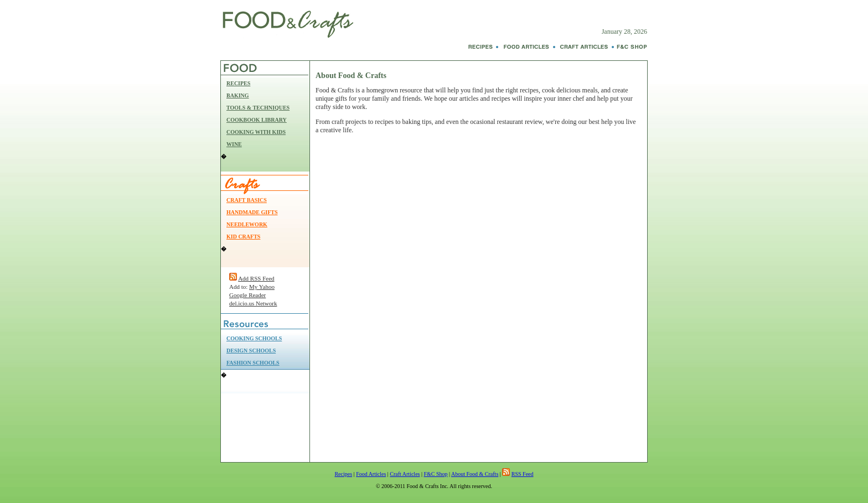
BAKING (238, 95)
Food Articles (371, 474)
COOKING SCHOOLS (254, 338)
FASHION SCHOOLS (253, 363)
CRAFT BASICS (247, 200)
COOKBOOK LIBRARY (257, 120)
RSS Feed (523, 474)
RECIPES (238, 83)
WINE (234, 144)
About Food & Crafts (475, 474)
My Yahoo (262, 287)
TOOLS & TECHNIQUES (258, 108)
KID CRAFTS (243, 237)
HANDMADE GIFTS (252, 212)
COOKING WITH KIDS (256, 132)
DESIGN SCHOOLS (251, 351)
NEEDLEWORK (247, 224)
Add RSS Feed (256, 278)
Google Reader (247, 295)
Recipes (343, 474)
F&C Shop (435, 474)
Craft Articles (405, 474)
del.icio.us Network (253, 303)
